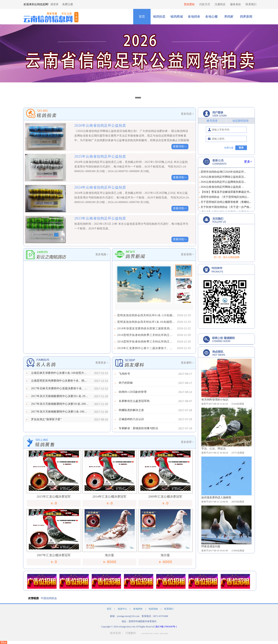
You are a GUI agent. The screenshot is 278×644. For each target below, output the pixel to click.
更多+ (248, 162)
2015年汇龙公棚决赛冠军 (54, 497)
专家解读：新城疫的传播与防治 (138, 428)
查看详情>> (180, 146)
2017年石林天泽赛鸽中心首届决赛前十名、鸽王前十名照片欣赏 (60, 388)
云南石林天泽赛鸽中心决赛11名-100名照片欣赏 (60, 373)
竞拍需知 (189, 4)
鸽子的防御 (126, 383)
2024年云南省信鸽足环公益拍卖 (100, 187)
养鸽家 (229, 17)
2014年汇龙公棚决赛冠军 (109, 497)
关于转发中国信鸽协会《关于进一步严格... (226, 208)
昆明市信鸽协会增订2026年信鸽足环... (223, 173)
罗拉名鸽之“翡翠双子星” (46, 419)
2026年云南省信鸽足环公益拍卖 (100, 126)
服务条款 (236, 4)
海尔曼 (109, 555)
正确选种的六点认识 (131, 419)
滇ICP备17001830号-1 (166, 627)
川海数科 (131, 633)
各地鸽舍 (194, 17)
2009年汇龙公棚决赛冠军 (165, 497)
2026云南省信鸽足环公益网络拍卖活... (223, 183)
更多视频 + (102, 254)
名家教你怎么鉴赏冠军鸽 (134, 401)
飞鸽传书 (124, 374)
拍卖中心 (123, 609)
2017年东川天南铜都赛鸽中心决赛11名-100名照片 (60, 412)
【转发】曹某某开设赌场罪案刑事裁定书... (226, 193)
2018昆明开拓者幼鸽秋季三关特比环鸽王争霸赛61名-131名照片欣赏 (146, 335)
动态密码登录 (241, 121)
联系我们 (251, 4)
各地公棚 (211, 17)
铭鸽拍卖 (159, 17)
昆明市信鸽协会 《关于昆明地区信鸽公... (225, 198)
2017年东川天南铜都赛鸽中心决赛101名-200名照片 (60, 404)
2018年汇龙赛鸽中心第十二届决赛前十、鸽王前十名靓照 (146, 348)
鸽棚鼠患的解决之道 (131, 410)
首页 (142, 17)
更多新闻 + (187, 254)
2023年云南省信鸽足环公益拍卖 (100, 218)
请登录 (54, 4)
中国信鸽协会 (49, 598)
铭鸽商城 (177, 17)
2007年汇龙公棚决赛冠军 (54, 555)
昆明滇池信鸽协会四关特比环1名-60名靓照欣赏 (146, 322)
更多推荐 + (187, 442)
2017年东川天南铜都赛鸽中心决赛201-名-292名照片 (60, 396)
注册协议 (220, 4)
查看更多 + (102, 363)
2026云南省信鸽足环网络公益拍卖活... (223, 178)
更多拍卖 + (187, 114)
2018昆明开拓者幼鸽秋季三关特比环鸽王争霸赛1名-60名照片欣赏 (146, 342)
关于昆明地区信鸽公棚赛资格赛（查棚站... (226, 203)
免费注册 (68, 4)
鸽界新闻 (246, 17)
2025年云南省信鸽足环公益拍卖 (100, 156)
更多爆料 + (187, 363)
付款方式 (205, 4)
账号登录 (212, 121)
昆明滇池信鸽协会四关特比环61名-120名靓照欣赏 (146, 315)
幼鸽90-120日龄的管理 (133, 392)
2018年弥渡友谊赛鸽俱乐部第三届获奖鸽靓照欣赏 (146, 328)
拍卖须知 (154, 609)
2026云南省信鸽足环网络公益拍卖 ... (222, 188)
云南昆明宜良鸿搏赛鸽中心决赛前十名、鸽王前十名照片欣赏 (60, 381)
